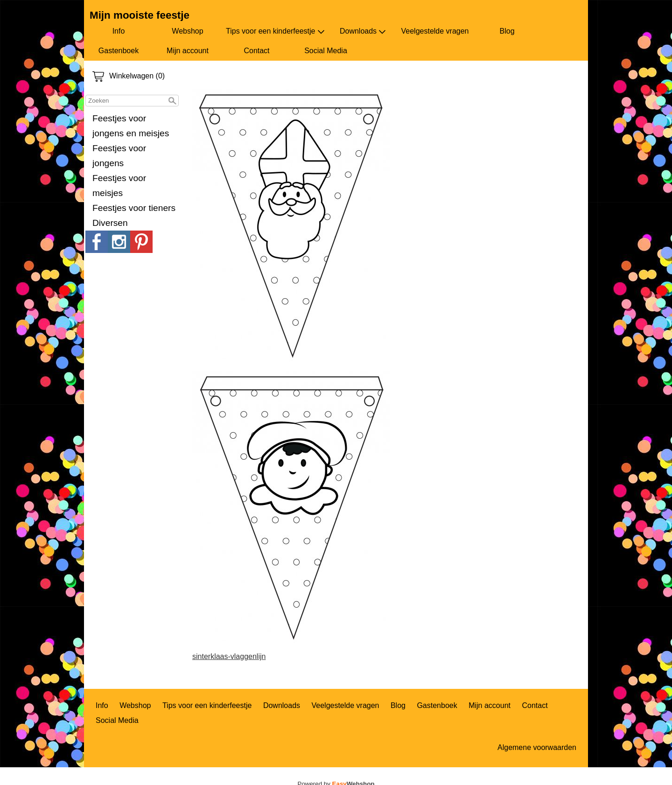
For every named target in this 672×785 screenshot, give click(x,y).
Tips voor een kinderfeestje (275, 31)
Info (119, 31)
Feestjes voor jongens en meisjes (131, 126)
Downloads (363, 31)
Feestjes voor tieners (134, 208)
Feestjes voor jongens (119, 156)
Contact (256, 51)
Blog (507, 31)
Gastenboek (119, 51)
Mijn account (188, 51)
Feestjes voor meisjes (119, 186)
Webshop (187, 31)
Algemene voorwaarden (537, 747)
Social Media (326, 51)
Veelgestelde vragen (435, 31)
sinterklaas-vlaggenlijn (229, 656)
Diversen (110, 223)
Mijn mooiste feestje (140, 15)
